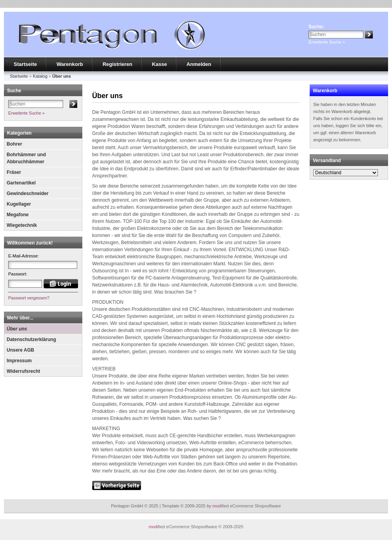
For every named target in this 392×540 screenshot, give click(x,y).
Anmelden (199, 64)
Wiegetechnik (22, 225)
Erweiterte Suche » (327, 42)
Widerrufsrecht (23, 371)
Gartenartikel (21, 183)
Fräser (14, 172)
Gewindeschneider (28, 193)
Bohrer (14, 144)
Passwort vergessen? (29, 298)
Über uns (17, 329)
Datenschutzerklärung (31, 339)
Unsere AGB (20, 350)
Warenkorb (70, 64)
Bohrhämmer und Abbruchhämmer (26, 158)
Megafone (18, 215)
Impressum (19, 361)
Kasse (160, 64)
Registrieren (118, 64)
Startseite (25, 64)
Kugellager (19, 204)
